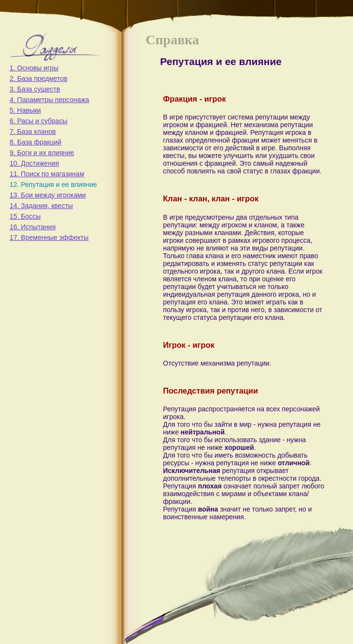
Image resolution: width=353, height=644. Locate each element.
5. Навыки (25, 110)
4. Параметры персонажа (49, 100)
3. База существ (35, 89)
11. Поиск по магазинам (47, 174)
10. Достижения (34, 163)
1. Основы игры (34, 68)
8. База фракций (35, 142)
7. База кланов (33, 131)
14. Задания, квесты (41, 206)
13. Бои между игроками (48, 195)
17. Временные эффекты (49, 237)
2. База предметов (39, 79)
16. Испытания (33, 227)
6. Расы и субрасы (39, 121)
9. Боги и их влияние (42, 153)
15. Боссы (25, 216)
